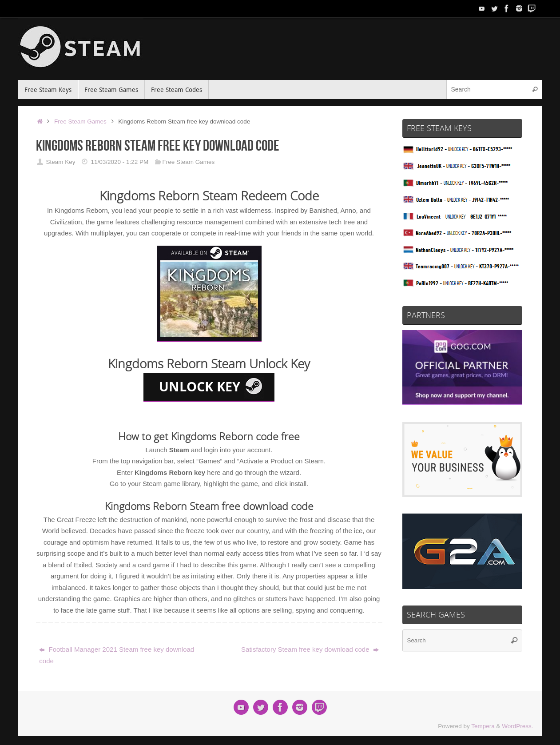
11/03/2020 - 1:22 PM (119, 162)
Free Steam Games (80, 122)
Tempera (483, 726)
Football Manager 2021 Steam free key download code (117, 655)
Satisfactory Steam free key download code (310, 649)
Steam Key (60, 162)
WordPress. (517, 726)
